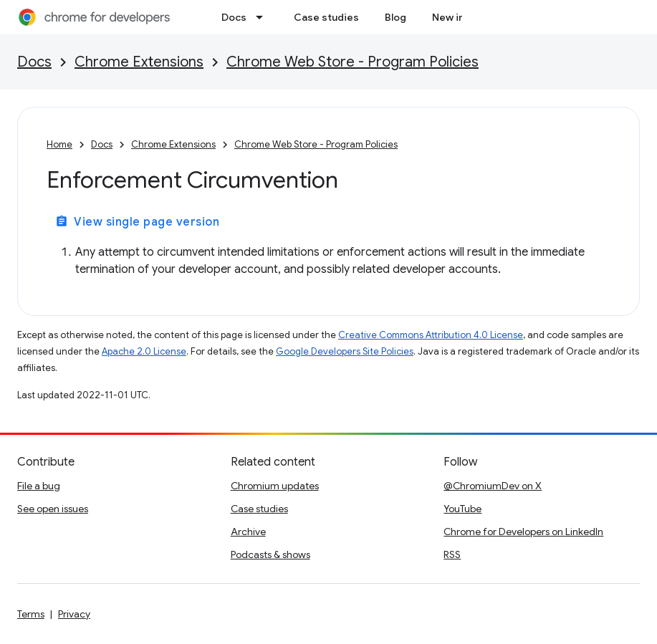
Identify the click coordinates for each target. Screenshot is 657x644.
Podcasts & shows (270, 554)
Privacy (74, 614)
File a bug (39, 486)
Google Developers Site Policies (345, 351)
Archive (248, 532)
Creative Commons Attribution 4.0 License (431, 335)
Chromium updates (275, 486)
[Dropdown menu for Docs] (264, 17)
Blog (395, 17)
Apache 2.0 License (144, 351)
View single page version (137, 222)
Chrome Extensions (139, 62)
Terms (31, 614)
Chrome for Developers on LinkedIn (523, 532)
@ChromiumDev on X (493, 486)
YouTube (462, 509)
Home (59, 144)
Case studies (326, 17)
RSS (452, 554)
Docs (234, 17)
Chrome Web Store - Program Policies (353, 62)
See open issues (53, 509)
